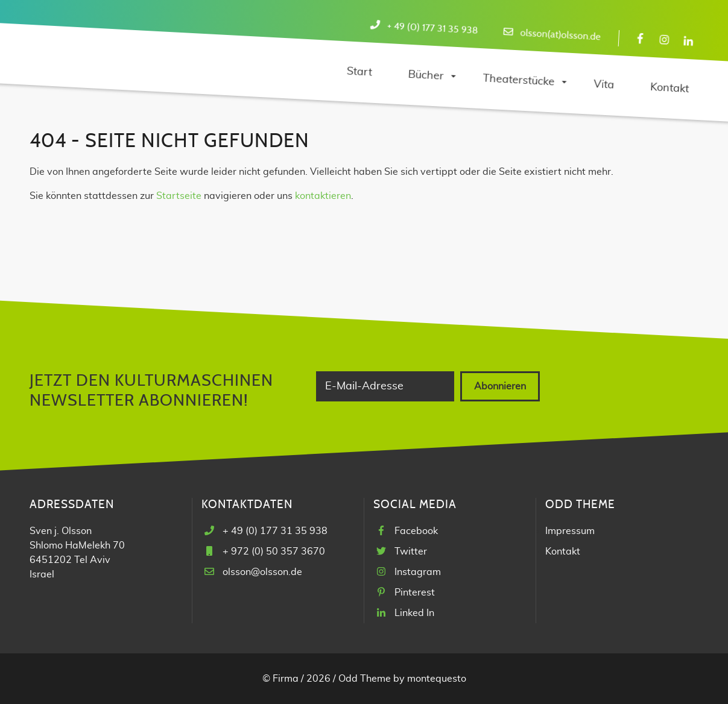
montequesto (437, 679)
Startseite (179, 196)
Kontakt (563, 552)
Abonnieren (500, 386)
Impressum (570, 531)
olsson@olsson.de (262, 572)
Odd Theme (365, 679)
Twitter (411, 552)
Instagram (418, 572)
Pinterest (415, 592)
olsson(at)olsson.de (560, 35)
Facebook (416, 531)
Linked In (414, 613)
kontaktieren (323, 196)
